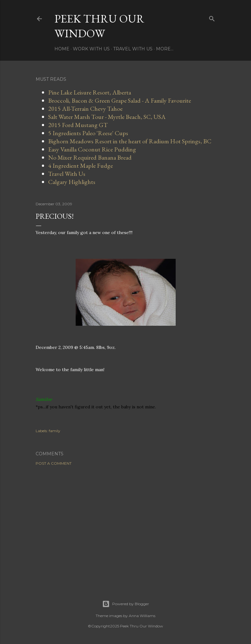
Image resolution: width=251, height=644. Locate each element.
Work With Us (91, 49)
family (55, 431)
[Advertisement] (126, 525)
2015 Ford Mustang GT (78, 125)
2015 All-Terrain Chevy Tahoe (85, 109)
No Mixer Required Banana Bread (90, 157)
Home (62, 49)
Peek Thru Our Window (99, 26)
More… (165, 49)
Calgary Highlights (72, 182)
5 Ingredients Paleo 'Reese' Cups (88, 133)
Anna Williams (142, 616)
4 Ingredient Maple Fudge (80, 166)
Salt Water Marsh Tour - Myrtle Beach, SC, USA (107, 117)
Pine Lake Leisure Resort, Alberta (90, 92)
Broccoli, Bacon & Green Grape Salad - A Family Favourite (120, 100)
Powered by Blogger (126, 604)
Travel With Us (133, 49)
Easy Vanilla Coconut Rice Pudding (92, 149)
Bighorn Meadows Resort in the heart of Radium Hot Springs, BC (130, 141)
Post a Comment (54, 463)
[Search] (212, 17)
